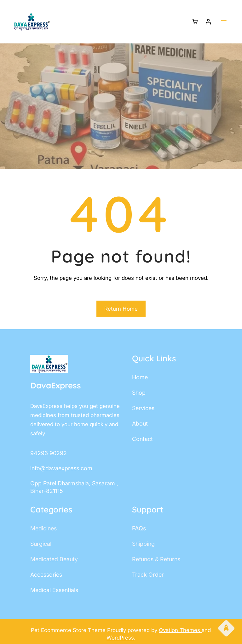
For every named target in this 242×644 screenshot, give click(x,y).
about (140, 424)
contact (142, 439)
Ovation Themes (180, 630)
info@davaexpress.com (61, 468)
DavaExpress (56, 385)
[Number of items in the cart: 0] (195, 22)
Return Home (121, 309)
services (143, 408)
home (140, 377)
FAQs (139, 528)
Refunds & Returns (156, 559)
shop (139, 393)
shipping (143, 544)
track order (148, 575)
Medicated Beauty (54, 559)
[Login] (208, 22)
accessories (46, 575)
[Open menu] (224, 22)
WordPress (120, 638)
